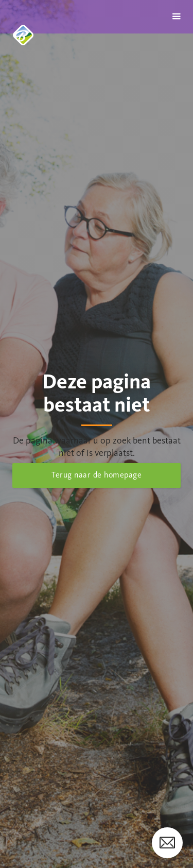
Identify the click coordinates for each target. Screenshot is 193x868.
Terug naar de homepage (97, 475)
